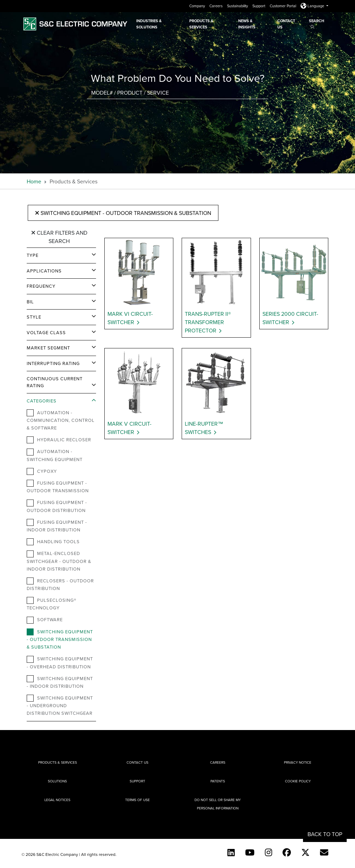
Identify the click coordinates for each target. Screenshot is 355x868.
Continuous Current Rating (55, 382)
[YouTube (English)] (250, 852)
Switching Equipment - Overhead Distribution (60, 662)
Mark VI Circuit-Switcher (130, 318)
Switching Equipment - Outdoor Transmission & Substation (123, 213)
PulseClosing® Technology (51, 604)
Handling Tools (53, 542)
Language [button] (313, 6)
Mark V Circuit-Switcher (129, 428)
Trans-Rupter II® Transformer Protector (208, 322)
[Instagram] (269, 852)
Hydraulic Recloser (59, 440)
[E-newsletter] (324, 852)
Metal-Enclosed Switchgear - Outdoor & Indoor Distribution (59, 561)
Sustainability (238, 6)
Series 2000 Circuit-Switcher (290, 318)
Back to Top (325, 834)
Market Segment (48, 348)
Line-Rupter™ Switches (204, 428)
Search (317, 23)
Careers (217, 6)
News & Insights (247, 24)
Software (45, 620)
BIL (30, 302)
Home (34, 181)
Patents (218, 781)
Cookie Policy (298, 781)
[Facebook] (287, 852)
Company (198, 6)
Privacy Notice (298, 762)
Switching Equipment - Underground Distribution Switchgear (60, 705)
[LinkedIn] (231, 852)
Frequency (41, 286)
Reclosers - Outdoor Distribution (60, 584)
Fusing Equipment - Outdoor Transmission (58, 487)
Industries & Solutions (149, 24)
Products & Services (201, 24)
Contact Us (286, 24)
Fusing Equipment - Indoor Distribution (57, 526)
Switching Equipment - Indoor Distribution (60, 682)
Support (259, 6)
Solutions (57, 781)
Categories (42, 401)
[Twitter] (305, 852)
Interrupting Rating (53, 363)
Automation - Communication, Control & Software (61, 420)
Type (33, 255)
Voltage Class (46, 332)
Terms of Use (137, 800)
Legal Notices (57, 800)
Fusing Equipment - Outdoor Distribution (57, 506)
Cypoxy (42, 471)
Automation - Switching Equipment (55, 455)
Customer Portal (283, 6)
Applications (44, 271)
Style (34, 317)
